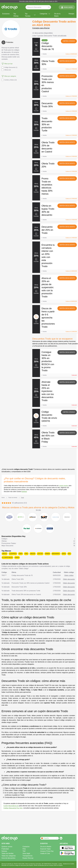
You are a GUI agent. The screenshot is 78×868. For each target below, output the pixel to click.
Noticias (4, 851)
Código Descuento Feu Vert (13, 808)
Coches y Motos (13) (9, 80)
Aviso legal (26, 853)
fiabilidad (24, 492)
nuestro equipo (64, 486)
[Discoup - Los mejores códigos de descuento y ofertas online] (10, 7)
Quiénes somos (7, 847)
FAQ (24, 849)
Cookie (60, 864)
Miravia (5, 554)
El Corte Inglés (7, 558)
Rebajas (71, 14)
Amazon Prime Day (47, 851)
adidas (17, 558)
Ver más (38, 510)
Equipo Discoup (28, 858)
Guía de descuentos (8, 858)
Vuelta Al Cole (45, 853)
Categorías (45, 14)
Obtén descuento (67, 61)
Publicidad (5, 849)
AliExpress (13, 554)
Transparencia (28, 856)
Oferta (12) (6, 70)
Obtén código (69, 41)
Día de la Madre (57, 15)
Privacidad (55, 864)
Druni (64, 554)
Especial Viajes (45, 849)
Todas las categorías (9, 856)
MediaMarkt (56, 554)
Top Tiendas (30, 15)
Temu (26, 554)
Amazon (33, 554)
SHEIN (21, 554)
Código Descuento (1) (9, 67)
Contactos (26, 847)
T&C (24, 851)
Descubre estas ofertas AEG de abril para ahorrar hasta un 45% (38, 1)
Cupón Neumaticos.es (11, 806)
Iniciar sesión (67, 7)
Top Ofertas (16, 15)
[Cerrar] (75, 1)
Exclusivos (6, 14)
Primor (47, 554)
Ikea (69, 554)
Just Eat (40, 554)
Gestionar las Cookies (69, 864)
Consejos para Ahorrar (41, 28)
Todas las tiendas (8, 853)
